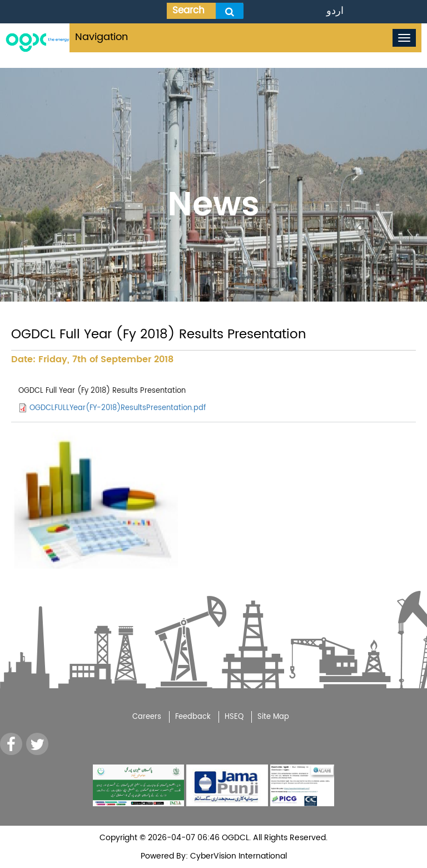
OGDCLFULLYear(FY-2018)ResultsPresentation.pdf (118, 408)
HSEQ (234, 717)
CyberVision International (237, 856)
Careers (147, 717)
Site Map (273, 717)
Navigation (101, 37)
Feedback (193, 717)
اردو (335, 11)
